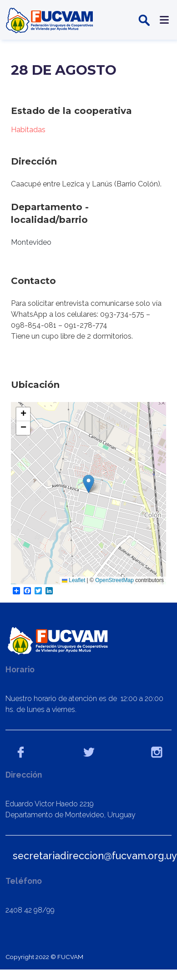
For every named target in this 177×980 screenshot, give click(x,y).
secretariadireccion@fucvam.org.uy (95, 856)
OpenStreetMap (114, 580)
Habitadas (28, 130)
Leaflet (73, 580)
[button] (88, 484)
